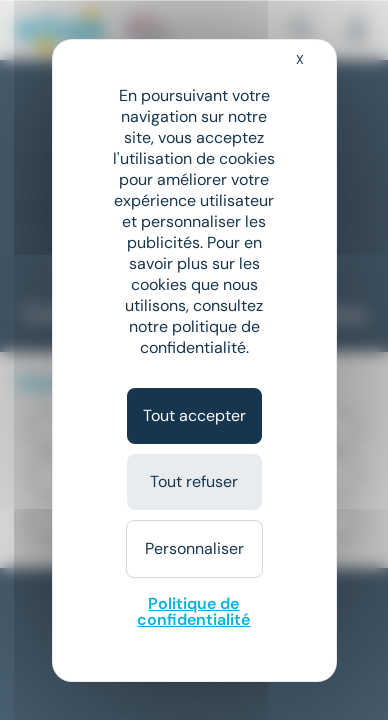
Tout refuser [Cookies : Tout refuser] (194, 481)
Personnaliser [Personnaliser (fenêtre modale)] (194, 548)
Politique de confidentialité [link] (193, 611)
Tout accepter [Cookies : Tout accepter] (194, 415)
